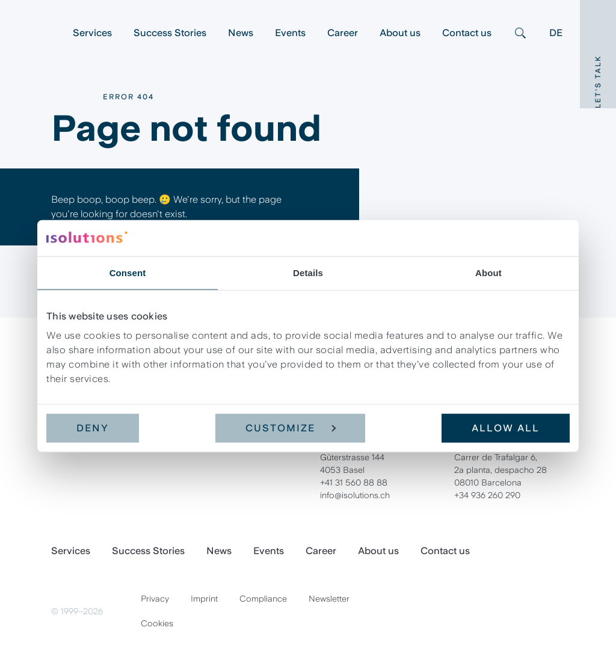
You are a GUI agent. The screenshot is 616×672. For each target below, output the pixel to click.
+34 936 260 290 (487, 495)
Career (343, 33)
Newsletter (329, 599)
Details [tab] (308, 272)
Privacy (155, 599)
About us (400, 33)
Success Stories (170, 33)
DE (556, 33)
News (241, 33)
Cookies (157, 623)
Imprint (204, 599)
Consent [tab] (128, 272)
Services (92, 33)
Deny (93, 428)
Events (290, 33)
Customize (291, 428)
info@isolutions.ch (355, 495)
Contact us (467, 33)
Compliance (263, 599)
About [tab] (488, 272)
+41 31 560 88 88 (354, 482)
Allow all (506, 428)
